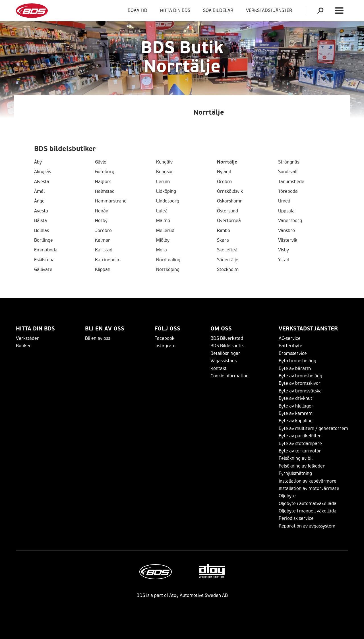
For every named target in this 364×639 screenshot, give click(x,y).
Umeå (284, 201)
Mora (162, 250)
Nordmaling (168, 260)
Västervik (288, 240)
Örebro (224, 182)
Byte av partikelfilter (300, 436)
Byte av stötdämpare (300, 443)
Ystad (284, 260)
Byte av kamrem (296, 413)
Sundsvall (288, 172)
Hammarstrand (111, 201)
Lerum (163, 182)
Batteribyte (290, 346)
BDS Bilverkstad (227, 338)
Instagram (165, 346)
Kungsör (165, 172)
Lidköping (166, 191)
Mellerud (165, 231)
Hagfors (103, 182)
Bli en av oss (105, 329)
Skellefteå (227, 250)
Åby (38, 162)
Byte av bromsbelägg (300, 376)
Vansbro (287, 231)
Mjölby (163, 240)
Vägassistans (224, 361)
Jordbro (103, 231)
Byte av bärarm (295, 368)
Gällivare (43, 270)
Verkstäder (27, 338)
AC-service (290, 338)
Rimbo (224, 231)
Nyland (224, 172)
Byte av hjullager (296, 406)
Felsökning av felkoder (302, 466)
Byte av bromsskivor (300, 383)
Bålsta (41, 221)
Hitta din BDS (175, 10)
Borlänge (44, 240)
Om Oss (221, 329)
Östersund (227, 211)
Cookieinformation (229, 376)
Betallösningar (225, 353)
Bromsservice (293, 353)
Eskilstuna (44, 260)
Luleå (162, 211)
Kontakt (219, 368)
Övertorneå (229, 221)
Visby (284, 250)
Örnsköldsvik (230, 191)
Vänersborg (290, 221)
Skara (223, 240)
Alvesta (42, 182)
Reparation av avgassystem (307, 526)
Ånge (39, 201)
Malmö (163, 221)
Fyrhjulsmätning (295, 473)
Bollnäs (42, 231)
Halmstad (105, 191)
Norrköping (168, 270)
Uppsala (286, 211)
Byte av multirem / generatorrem (313, 428)
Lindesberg (168, 201)
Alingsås (43, 172)
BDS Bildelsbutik (227, 346)
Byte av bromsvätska (300, 391)
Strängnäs (289, 162)
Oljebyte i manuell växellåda (308, 511)
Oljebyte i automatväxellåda (308, 503)
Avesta (41, 211)
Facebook (164, 338)
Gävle (101, 162)
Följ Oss (167, 329)
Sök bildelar (218, 10)
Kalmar (103, 240)
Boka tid (137, 10)
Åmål (39, 191)
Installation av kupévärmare (308, 481)
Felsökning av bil (296, 458)
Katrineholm (108, 260)
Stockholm (228, 270)
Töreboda (288, 191)
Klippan (103, 270)
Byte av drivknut (295, 398)
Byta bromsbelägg (297, 361)
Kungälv (164, 162)
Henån (102, 211)
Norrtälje (227, 162)
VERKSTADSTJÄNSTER (270, 10)
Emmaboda (46, 250)
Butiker (23, 346)
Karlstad (104, 250)
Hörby (101, 221)
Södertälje (228, 260)
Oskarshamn (230, 201)
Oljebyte (287, 496)
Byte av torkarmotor (300, 451)
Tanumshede (291, 182)
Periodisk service (296, 518)
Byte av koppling (296, 421)
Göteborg (105, 172)
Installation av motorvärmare (309, 488)
